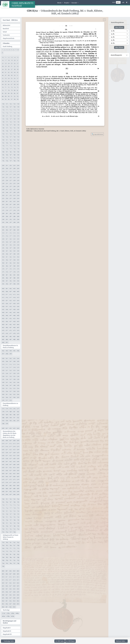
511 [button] (7, 364)
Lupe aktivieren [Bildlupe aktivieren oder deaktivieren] (97, 134)
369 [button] (18, 266)
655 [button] (3, 471)
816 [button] (7, 580)
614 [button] (18, 444)
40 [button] (3, 72)
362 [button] (11, 263)
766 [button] (11, 545)
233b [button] (8, 613)
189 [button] (18, 155)
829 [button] (18, 586)
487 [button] (11, 339)
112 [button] (11, 110)
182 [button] (11, 152)
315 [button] (3, 236)
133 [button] (14, 122)
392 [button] (11, 281)
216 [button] (7, 174)
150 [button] (3, 134)
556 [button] (7, 391)
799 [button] (3, 566)
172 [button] (11, 146)
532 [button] (11, 376)
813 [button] (14, 577)
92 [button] (15, 96)
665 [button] (3, 477)
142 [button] (11, 128)
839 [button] (18, 592)
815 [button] (3, 580)
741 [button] (7, 523)
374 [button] (18, 269)
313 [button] (14, 233)
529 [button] (18, 373)
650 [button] (3, 468)
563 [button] (14, 394)
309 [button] (18, 230)
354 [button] (18, 257)
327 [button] (11, 242)
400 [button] (3, 289)
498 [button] (7, 354)
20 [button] (15, 60)
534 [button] (18, 376)
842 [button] (11, 595)
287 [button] (11, 216)
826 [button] (7, 586)
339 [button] (18, 248)
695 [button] (3, 495)
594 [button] (7, 421)
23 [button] (6, 63)
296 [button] (7, 222)
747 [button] (11, 526)
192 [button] (11, 158)
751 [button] (7, 529)
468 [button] (14, 327)
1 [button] (2, 50)
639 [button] (18, 459)
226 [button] (7, 180)
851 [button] (7, 601)
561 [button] (7, 394)
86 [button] (15, 93)
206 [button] (7, 168)
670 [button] (3, 480)
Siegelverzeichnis (8, 38)
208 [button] (14, 168)
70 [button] (3, 87)
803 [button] (14, 571)
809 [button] (18, 574)
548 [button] (14, 385)
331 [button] (7, 245)
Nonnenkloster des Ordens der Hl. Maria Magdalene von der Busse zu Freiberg (9, 434)
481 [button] (7, 336)
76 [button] (3, 90)
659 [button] (18, 471)
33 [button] (18, 66)
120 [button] (3, 116)
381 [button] (7, 275)
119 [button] (18, 113)
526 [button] (7, 373)
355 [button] (3, 260)
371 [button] (7, 269)
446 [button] (7, 316)
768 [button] (18, 545)
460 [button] (3, 324)
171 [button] (7, 146)
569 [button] (18, 397)
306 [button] (7, 230)
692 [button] (11, 492)
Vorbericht (6, 35)
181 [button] (7, 152)
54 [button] (9, 78)
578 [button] (3, 412)
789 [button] (3, 560)
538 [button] (14, 379)
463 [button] (14, 324)
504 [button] (18, 358)
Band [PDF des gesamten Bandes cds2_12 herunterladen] (70, 641)
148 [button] (14, 131)
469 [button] (18, 327)
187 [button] (11, 155)
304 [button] (18, 227)
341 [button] (7, 251)
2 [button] (5, 50)
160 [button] (3, 140)
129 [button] (18, 119)
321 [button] (7, 239)
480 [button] (3, 336)
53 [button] (6, 78)
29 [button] (6, 66)
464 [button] (18, 324)
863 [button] (14, 607)
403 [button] (14, 289)
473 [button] (14, 330)
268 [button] (14, 204)
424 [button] (18, 301)
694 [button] (18, 492)
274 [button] (18, 207)
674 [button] (18, 480)
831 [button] (7, 589)
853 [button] (14, 601)
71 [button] (6, 87)
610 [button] (3, 444)
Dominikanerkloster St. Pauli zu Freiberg (10, 346)
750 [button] (3, 529)
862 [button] (11, 607)
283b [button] (13, 613)
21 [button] (18, 60)
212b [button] (4, 613)
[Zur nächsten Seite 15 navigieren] (121, 641)
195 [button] (3, 161)
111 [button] (7, 110)
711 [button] (7, 505)
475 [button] (3, 333)
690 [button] (3, 492)
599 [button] (7, 424)
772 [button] (14, 548)
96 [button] (9, 99)
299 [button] (18, 222)
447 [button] (11, 316)
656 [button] (7, 471)
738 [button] (14, 520)
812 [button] (11, 577)
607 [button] (11, 441)
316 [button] (7, 236)
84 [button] (9, 93)
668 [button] (14, 477)
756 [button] (7, 532)
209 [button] (18, 168)
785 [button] (7, 557)
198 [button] (14, 161)
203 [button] (14, 165)
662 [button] (11, 474)
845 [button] (3, 598)
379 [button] (18, 272)
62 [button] (15, 81)
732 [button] (11, 517)
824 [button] (18, 583)
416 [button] (7, 298)
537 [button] (11, 379)
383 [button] (14, 275)
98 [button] (15, 99)
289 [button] (18, 216)
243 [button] (14, 189)
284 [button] (18, 213)
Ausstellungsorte (116, 55)
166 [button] (7, 143)
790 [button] (7, 560)
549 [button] (18, 385)
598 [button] (3, 424)
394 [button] (18, 281)
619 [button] (18, 447)
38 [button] (15, 69)
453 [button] (14, 319)
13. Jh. (113, 34)
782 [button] (14, 554)
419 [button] (18, 298)
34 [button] (3, 69)
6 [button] (14, 50)
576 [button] (14, 409)
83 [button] (6, 93)
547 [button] (11, 385)
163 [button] (14, 140)
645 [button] (3, 465)
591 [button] (14, 418)
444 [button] (18, 313)
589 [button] (7, 418)
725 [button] (3, 514)
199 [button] (18, 161)
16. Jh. (113, 43)
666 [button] (7, 477)
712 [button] (11, 505)
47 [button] (6, 75)
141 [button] (7, 128)
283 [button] (14, 213)
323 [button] (14, 239)
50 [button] (15, 75)
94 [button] (3, 99)
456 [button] (7, 322)
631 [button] (7, 456)
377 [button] (11, 272)
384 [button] (18, 275)
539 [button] (18, 379)
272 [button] (11, 207)
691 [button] (7, 492)
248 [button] (14, 192)
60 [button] (9, 81)
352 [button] (11, 257)
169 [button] (18, 143)
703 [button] (14, 499)
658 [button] (14, 471)
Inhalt (5, 32)
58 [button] (3, 81)
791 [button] (11, 560)
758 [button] (14, 532)
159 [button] (18, 137)
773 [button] (18, 548)
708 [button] (14, 502)
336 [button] (7, 248)
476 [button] (7, 333)
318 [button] (14, 236)
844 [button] (18, 595)
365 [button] (3, 266)
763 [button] (18, 542)
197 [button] (11, 161)
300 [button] (3, 227)
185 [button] (3, 155)
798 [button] (18, 563)
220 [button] (3, 177)
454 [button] (18, 319)
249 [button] (18, 192)
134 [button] (18, 122)
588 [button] (3, 418)
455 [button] (3, 322)
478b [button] (8, 616)
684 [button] (18, 486)
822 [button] (11, 583)
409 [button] (18, 292)
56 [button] (15, 78)
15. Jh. (113, 40)
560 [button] (3, 394)
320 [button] (3, 239)
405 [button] (3, 292)
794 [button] (3, 563)
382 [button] (11, 275)
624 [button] (18, 450)
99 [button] (18, 99)
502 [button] (11, 358)
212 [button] (11, 171)
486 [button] (7, 339)
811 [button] (7, 577)
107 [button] (11, 107)
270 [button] (3, 207)
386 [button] (7, 278)
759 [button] (3, 542)
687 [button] (11, 489)
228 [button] (14, 180)
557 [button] (11, 391)
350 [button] (3, 257)
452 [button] (11, 319)
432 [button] (11, 307)
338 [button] (14, 248)
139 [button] (18, 125)
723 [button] (14, 511)
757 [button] (11, 532)
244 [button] (18, 189)
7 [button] (16, 50)
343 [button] (14, 251)
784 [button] (3, 557)
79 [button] (12, 90)
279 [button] (18, 210)
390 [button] (3, 281)
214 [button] (18, 171)
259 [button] (18, 198)
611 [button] (7, 444)
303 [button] (14, 227)
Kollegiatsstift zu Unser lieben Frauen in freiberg (10, 537)
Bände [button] (60, 3)
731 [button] (7, 517)
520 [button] (3, 370)
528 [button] (14, 373)
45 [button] (18, 72)
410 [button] (3, 295)
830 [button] (3, 589)
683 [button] (14, 486)
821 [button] (7, 583)
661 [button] (7, 474)
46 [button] (3, 75)
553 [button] (14, 388)
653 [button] (14, 468)
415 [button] (3, 298)
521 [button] (7, 370)
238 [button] (14, 186)
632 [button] (11, 456)
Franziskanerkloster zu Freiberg (10, 404)
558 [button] (14, 391)
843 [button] (14, 595)
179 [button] (18, 149)
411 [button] (7, 295)
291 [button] (7, 219)
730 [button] (3, 517)
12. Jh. (113, 31)
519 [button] (18, 367)
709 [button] (18, 502)
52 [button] (3, 78)
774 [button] (3, 551)
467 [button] (11, 327)
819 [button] (18, 580)
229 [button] (18, 180)
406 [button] (7, 292)
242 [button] (11, 189)
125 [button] (3, 119)
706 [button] (7, 502)
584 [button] (7, 415)
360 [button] (3, 263)
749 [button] (18, 526)
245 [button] (3, 192)
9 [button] (2, 53)
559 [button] (18, 391)
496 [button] (18, 351)
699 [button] (18, 495)
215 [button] (3, 174)
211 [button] (7, 171)
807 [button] (11, 574)
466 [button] (7, 327)
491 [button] (7, 342)
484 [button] (18, 336)
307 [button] (11, 230)
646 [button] (7, 465)
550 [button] (3, 388)
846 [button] (7, 598)
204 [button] (18, 165)
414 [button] (18, 295)
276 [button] (7, 210)
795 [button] (7, 563)
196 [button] (7, 161)
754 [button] (18, 529)
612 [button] (11, 444)
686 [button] (7, 489)
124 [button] (18, 116)
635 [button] (3, 459)
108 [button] (14, 107)
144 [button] (18, 128)
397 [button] (11, 284)
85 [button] (12, 93)
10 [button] (3, 57)
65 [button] (6, 84)
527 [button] (11, 373)
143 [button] (14, 128)
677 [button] (11, 483)
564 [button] (18, 394)
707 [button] (11, 502)
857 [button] (11, 604)
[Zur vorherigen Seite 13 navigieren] (8, 641)
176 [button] (7, 149)
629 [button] (18, 453)
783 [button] (18, 554)
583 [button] (3, 415)
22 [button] (3, 63)
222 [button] (11, 177)
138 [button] (14, 125)
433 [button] (14, 307)
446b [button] (17, 613)
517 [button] (11, 367)
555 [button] (3, 391)
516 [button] (7, 367)
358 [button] (14, 260)
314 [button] (18, 233)
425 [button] (3, 304)
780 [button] (7, 554)
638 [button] (14, 459)
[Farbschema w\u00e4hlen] (127, 2)
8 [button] (18, 50)
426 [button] (7, 304)
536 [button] (7, 379)
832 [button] (11, 589)
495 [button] (14, 351)
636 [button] (7, 459)
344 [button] (18, 251)
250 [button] (3, 195)
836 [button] (7, 592)
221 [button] (7, 177)
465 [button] (3, 327)
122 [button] (11, 116)
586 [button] (14, 415)
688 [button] (14, 489)
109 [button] (18, 107)
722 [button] (11, 511)
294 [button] (18, 219)
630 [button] (3, 456)
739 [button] (18, 520)
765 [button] (7, 545)
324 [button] (18, 239)
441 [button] (7, 313)
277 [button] (11, 210)
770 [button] (7, 548)
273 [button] (14, 207)
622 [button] (11, 450)
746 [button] (7, 526)
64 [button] (3, 84)
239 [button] (18, 186)
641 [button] (7, 462)
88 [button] (3, 96)
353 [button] (14, 257)
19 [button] (12, 60)
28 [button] (3, 66)
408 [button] (14, 292)
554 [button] (18, 388)
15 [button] (18, 57)
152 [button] (11, 134)
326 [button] (7, 242)
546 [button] (7, 385)
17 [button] (6, 60)
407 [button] (11, 292)
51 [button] (18, 75)
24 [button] (9, 63)
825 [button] (3, 586)
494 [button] (11, 351)
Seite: (114, 2)
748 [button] (14, 526)
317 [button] (11, 236)
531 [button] (7, 376)
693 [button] (14, 492)
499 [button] (11, 354)
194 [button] (18, 158)
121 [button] (7, 116)
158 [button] (14, 137)
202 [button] (11, 165)
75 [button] (18, 87)
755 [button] (3, 532)
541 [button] (7, 382)
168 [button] (14, 143)
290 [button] (3, 219)
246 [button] (7, 192)
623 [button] (14, 450)
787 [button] (14, 557)
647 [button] (11, 465)
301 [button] (7, 227)
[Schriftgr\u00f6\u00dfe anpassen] (123, 2)
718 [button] (14, 508)
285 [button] (3, 216)
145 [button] (3, 131)
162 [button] (11, 140)
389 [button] (18, 278)
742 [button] (11, 523)
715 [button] (3, 508)
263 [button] (14, 201)
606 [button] (7, 441)
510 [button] (3, 364)
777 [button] (14, 551)
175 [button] (3, 149)
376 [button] (7, 272)
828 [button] (14, 586)
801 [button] (7, 571)
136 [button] (7, 125)
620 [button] (3, 450)
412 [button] (11, 295)
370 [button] (3, 269)
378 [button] (14, 272)
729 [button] (18, 514)
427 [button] (11, 304)
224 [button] (18, 177)
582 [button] (18, 412)
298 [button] (14, 222)
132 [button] (11, 122)
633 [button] (14, 456)
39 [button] (18, 69)
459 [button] (18, 322)
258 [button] (14, 198)
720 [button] (3, 511)
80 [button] (15, 90)
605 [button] (3, 441)
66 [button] (9, 84)
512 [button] (11, 364)
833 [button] (14, 589)
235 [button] (3, 186)
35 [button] (6, 69)
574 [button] (7, 409)
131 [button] (7, 122)
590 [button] (11, 418)
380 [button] (3, 275)
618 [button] (14, 447)
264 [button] (18, 201)
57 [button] (18, 78)
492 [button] (3, 351)
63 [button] (18, 81)
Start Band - (10, 20)
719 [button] (18, 508)
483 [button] (14, 336)
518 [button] (14, 367)
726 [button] (7, 514)
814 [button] (18, 577)
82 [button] (3, 93)
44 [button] (15, 72)
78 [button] (9, 90)
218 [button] (14, 174)
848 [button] (14, 598)
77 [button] (6, 90)
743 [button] (14, 523)
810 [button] (3, 577)
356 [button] (7, 260)
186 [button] (7, 155)
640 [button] (3, 462)
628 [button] (14, 453)
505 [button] (3, 361)
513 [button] (14, 364)
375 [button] (3, 272)
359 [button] (18, 260)
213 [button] (14, 171)
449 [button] (18, 316)
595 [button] (11, 421)
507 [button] (11, 361)
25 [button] (12, 63)
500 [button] (3, 358)
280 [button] (3, 213)
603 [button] (14, 428)
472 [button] (11, 330)
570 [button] (3, 400)
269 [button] (18, 204)
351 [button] (7, 257)
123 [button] (14, 116)
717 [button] (11, 508)
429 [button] (18, 304)
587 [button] (18, 415)
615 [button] (3, 447)
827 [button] (11, 586)
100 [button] (3, 104)
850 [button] (3, 601)
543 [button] (14, 382)
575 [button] (11, 409)
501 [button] (7, 358)
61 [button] (12, 81)
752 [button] (11, 529)
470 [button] (3, 330)
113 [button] (14, 110)
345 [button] (3, 254)
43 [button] (12, 72)
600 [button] (3, 428)
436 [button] (7, 310)
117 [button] (11, 113)
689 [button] (18, 489)
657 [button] (11, 471)
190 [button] (3, 158)
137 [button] (11, 125)
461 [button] (7, 324)
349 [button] (18, 254)
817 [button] (11, 580)
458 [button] (14, 322)
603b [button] (13, 616)
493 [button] (7, 351)
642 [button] (11, 462)
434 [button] (18, 307)
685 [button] (3, 489)
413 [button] (14, 295)
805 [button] (3, 574)
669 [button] (18, 477)
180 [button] (3, 152)
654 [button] (18, 468)
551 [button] (7, 388)
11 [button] (6, 57)
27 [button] (18, 63)
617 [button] (11, 447)
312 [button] (11, 233)
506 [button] (7, 361)
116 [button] (7, 113)
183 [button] (14, 152)
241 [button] (7, 189)
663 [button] (14, 474)
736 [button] (7, 520)
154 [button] (18, 134)
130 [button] (3, 122)
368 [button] (14, 266)
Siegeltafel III (7, 634)
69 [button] (18, 84)
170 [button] (3, 146)
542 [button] (11, 382)
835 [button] (3, 592)
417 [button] (11, 298)
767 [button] (14, 545)
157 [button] (11, 137)
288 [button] (14, 216)
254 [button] (18, 195)
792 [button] (14, 560)
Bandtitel (6, 29)
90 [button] (9, 96)
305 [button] (3, 230)
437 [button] (11, 310)
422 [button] (11, 301)
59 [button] (6, 81)
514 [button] (18, 364)
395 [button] (3, 284)
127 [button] (11, 119)
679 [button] (18, 483)
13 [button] (12, 57)
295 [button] (3, 222)
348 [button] (14, 254)
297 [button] (11, 222)
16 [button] (3, 60)
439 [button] (18, 310)
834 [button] (18, 589)
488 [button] (14, 339)
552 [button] (11, 388)
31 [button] (12, 66)
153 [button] (14, 134)
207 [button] (11, 168)
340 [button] (3, 251)
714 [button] (18, 505)
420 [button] (3, 301)
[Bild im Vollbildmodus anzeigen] (104, 20)
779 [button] (3, 554)
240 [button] (3, 189)
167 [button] (11, 143)
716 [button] (7, 508)
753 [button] (14, 529)
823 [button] (14, 583)
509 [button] (18, 361)
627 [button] (11, 453)
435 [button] (3, 310)
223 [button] (14, 177)
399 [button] (18, 284)
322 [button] (11, 239)
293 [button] (14, 219)
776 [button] (11, 551)
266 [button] (7, 204)
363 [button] (14, 263)
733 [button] (14, 517)
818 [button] (14, 580)
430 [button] (3, 307)
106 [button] (7, 107)
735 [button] (3, 520)
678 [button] (14, 483)
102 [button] (11, 104)
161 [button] (7, 140)
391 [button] (7, 281)
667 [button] (11, 477)
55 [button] (12, 78)
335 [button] (3, 248)
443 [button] (14, 313)
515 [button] (3, 367)
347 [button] (11, 254)
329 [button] (18, 242)
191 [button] (7, 158)
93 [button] (18, 96)
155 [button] (3, 137)
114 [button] (18, 110)
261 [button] (7, 201)
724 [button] (18, 511)
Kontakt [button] (74, 3)
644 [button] (18, 462)
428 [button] (14, 304)
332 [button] (11, 245)
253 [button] (14, 195)
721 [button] (7, 511)
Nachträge (6, 610)
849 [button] (18, 598)
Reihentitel (6, 25)
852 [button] (11, 601)
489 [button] (18, 339)
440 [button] (3, 313)
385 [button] (3, 278)
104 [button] (18, 104)
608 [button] (14, 441)
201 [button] (7, 165)
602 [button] (11, 428)
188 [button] (14, 155)
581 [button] (14, 412)
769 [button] (3, 548)
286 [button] (7, 216)
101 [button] (7, 104)
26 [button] (15, 63)
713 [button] (14, 505)
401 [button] (7, 289)
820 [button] (3, 583)
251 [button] (7, 195)
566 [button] (7, 397)
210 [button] (3, 171)
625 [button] (3, 453)
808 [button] (14, 574)
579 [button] (7, 412)
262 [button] (11, 201)
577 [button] (18, 409)
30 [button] (9, 66)
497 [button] (3, 354)
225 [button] (3, 180)
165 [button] (3, 143)
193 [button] (14, 158)
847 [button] (11, 598)
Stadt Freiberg (7, 46)
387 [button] (11, 278)
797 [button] (14, 563)
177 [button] (11, 149)
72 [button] (9, 87)
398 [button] (14, 284)
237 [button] (11, 186)
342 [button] (11, 251)
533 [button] (14, 376)
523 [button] (14, 370)
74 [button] (15, 87)
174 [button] (18, 146)
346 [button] (7, 254)
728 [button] (14, 514)
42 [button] (9, 72)
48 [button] (9, 75)
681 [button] (7, 486)
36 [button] (9, 69)
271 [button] (7, 207)
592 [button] (18, 418)
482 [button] (11, 336)
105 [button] (3, 107)
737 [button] (11, 520)
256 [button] (7, 198)
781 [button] (11, 554)
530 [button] (3, 376)
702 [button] (11, 499)
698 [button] (14, 495)
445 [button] (3, 316)
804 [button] (18, 571)
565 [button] (3, 397)
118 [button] (14, 113)
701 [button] (7, 499)
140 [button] (3, 128)
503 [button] (14, 358)
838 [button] (14, 592)
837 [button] (11, 592)
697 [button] (11, 495)
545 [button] (3, 385)
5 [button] (11, 50)
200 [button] (3, 165)
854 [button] (18, 601)
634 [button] (18, 456)
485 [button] (3, 339)
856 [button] (7, 604)
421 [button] (7, 301)
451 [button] (7, 319)
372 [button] (11, 269)
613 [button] (14, 444)
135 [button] (3, 125)
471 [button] (7, 330)
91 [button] (12, 96)
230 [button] (3, 183)
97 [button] (12, 99)
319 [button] (18, 236)
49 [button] (12, 75)
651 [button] (7, 468)
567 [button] (11, 397)
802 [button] (11, 571)
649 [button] (18, 465)
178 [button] (14, 149)
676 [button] (7, 483)
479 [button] (18, 333)
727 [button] (11, 514)
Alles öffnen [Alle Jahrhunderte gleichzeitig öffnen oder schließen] (119, 27)
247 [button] (11, 192)
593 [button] (3, 421)
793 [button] (18, 560)
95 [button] (6, 99)
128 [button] (14, 119)
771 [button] (11, 548)
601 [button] (7, 428)
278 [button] (14, 210)
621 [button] (7, 450)
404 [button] (18, 289)
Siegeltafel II (7, 631)
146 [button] (7, 131)
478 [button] (14, 333)
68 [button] (15, 84)
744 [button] (18, 523)
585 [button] (11, 415)
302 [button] (11, 227)
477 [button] (11, 333)
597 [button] (18, 421)
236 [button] (7, 186)
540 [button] (3, 382)
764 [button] (3, 545)
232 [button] (11, 183)
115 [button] (3, 113)
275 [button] (3, 210)
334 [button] (18, 245)
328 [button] (14, 242)
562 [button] (11, 394)
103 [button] (14, 104)
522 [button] (11, 370)
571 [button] (7, 400)
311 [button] (7, 233)
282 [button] (11, 213)
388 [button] (14, 278)
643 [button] (14, 462)
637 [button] (11, 459)
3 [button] (7, 50)
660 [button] (3, 474)
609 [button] (18, 441)
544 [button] (18, 382)
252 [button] (11, 195)
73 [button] (12, 87)
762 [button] (14, 542)
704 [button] (18, 499)
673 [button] (14, 480)
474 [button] (18, 330)
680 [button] (3, 486)
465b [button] (4, 616)
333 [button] (14, 245)
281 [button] (7, 213)
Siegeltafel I (7, 628)
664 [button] (18, 474)
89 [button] (6, 96)
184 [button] (18, 152)
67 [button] (12, 84)
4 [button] (9, 50)
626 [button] (7, 453)
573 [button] (3, 409)
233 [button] (14, 183)
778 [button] (18, 551)
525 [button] (3, 373)
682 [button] (11, 486)
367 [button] (11, 266)
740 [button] (3, 523)
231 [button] (7, 183)
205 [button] (3, 168)
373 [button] (14, 269)
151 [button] (7, 134)
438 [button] (14, 310)
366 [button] (7, 266)
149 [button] (18, 131)
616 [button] (7, 447)
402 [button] (11, 289)
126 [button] (7, 119)
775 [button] (7, 551)
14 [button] (15, 57)
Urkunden (6, 43)
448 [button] (14, 316)
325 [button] (3, 242)
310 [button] (3, 233)
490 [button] (3, 342)
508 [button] (14, 361)
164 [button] (18, 140)
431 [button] (7, 307)
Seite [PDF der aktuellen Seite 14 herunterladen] (60, 641)
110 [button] (3, 110)
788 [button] (18, 557)
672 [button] (11, 480)
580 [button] (11, 412)
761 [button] (11, 542)
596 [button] (14, 421)
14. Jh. (113, 37)
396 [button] (7, 284)
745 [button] (3, 526)
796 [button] (11, 563)
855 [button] (3, 604)
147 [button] (11, 131)
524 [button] (18, 370)
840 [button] (3, 595)
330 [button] (3, 245)
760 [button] (7, 542)
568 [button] (14, 397)
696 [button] (7, 495)
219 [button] (18, 174)
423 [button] (14, 301)
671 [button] (7, 480)
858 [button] (14, 604)
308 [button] (14, 230)
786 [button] (11, 557)
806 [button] (7, 574)
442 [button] (11, 313)
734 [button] (18, 517)
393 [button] (14, 281)
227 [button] (11, 180)
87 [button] (18, 93)
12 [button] (9, 57)
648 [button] (14, 465)
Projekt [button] (67, 3)
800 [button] (3, 571)
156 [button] (7, 137)
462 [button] (11, 324)
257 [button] (11, 198)
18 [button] (9, 60)
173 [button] (14, 146)
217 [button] (11, 174)
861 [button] (7, 607)
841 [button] (7, 595)
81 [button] (18, 90)
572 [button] (11, 400)
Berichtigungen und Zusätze (9, 622)
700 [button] (3, 499)
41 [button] (6, 72)
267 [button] (11, 204)
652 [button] (11, 468)
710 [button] (3, 505)
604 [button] (18, 428)
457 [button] (11, 322)
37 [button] (12, 69)
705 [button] (3, 502)
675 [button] (3, 483)
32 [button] (15, 66)
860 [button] (3, 607)
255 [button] (3, 198)
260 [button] (3, 201)
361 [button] (7, 263)
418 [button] (14, 298)
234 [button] (18, 183)
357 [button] (11, 260)
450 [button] (3, 319)
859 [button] (18, 604)
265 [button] (3, 204)
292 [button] (11, 219)
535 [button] (3, 379)
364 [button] (18, 263)
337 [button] (11, 248)
